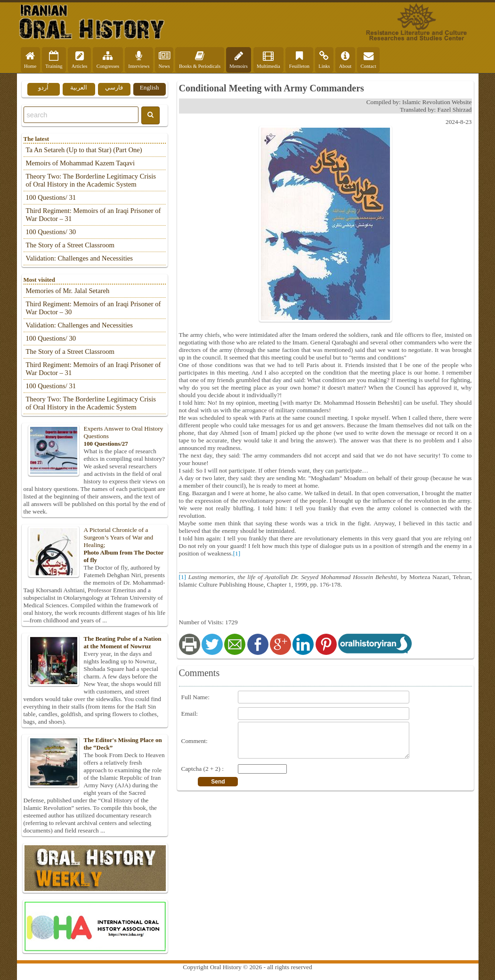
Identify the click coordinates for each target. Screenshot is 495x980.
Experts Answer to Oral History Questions (95, 436)
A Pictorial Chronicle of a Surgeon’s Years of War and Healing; (95, 545)
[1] (237, 553)
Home (30, 60)
